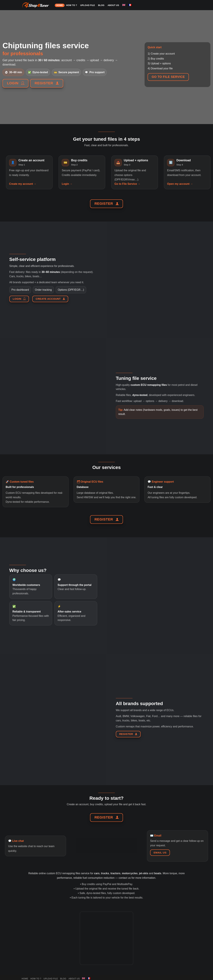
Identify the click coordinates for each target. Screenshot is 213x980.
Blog (101, 5)
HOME (60, 5)
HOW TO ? (72, 5)
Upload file (88, 5)
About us (113, 5)
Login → (67, 184)
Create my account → (23, 184)
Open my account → (180, 184)
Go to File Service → (127, 184)
